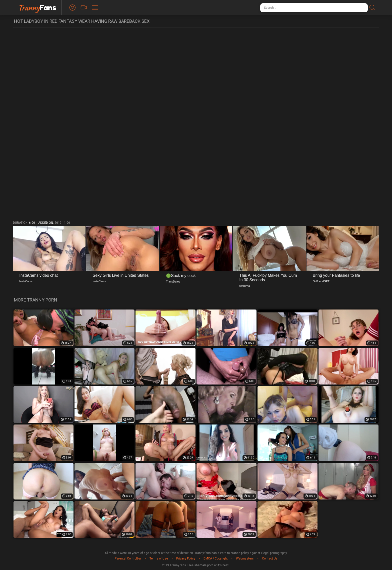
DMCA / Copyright (216, 558)
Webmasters (245, 558)
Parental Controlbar (128, 558)
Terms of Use (159, 558)
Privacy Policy (186, 558)
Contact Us (270, 558)
